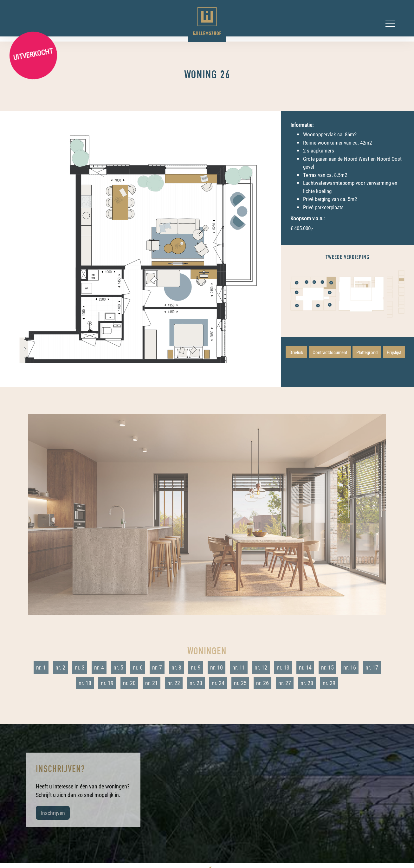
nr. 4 (99, 667)
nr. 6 (138, 667)
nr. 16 (350, 667)
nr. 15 (327, 667)
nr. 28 (307, 683)
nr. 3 (80, 667)
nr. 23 (196, 683)
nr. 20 (129, 683)
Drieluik (296, 352)
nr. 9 (196, 667)
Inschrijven (53, 813)
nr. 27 (285, 683)
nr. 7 (157, 667)
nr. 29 (329, 683)
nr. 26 (262, 683)
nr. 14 (305, 667)
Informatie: (302, 125)
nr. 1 (41, 667)
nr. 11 (239, 667)
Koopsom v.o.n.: (307, 218)
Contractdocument (330, 352)
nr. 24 (218, 683)
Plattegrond (367, 352)
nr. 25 (240, 683)
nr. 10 (217, 667)
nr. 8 (176, 667)
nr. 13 (283, 667)
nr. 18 (85, 683)
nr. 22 (174, 683)
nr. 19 (107, 683)
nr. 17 (372, 667)
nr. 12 (261, 667)
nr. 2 (60, 667)
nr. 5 (118, 667)
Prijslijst (394, 352)
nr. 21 (152, 683)
